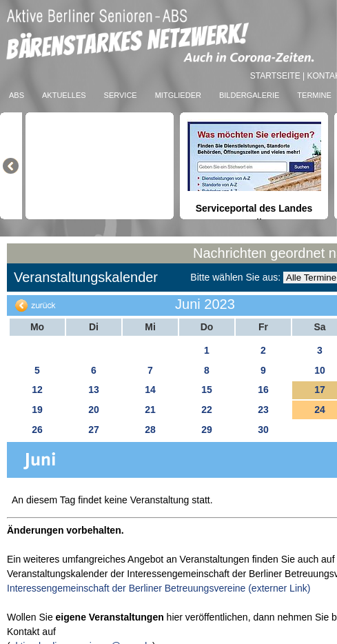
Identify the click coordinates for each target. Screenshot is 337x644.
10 (320, 370)
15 (207, 390)
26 (37, 430)
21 (150, 410)
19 (37, 410)
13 (94, 390)
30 (263, 430)
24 (320, 410)
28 (150, 430)
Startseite (276, 76)
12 (37, 390)
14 (150, 390)
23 (263, 410)
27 (94, 430)
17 (320, 390)
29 (207, 430)
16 (263, 390)
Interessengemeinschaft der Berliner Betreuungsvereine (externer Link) (159, 588)
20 (94, 410)
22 (207, 410)
